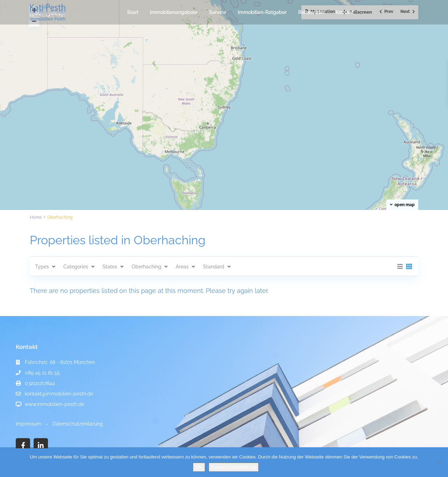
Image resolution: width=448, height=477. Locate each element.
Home (36, 217)
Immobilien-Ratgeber (262, 12)
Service (218, 12)
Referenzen (311, 12)
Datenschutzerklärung (78, 424)
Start (133, 12)
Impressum (29, 424)
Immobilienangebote (174, 12)
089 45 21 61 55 (42, 373)
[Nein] (439, 463)
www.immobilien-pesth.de (55, 404)
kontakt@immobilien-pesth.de (59, 394)
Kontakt (345, 12)
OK (199, 467)
